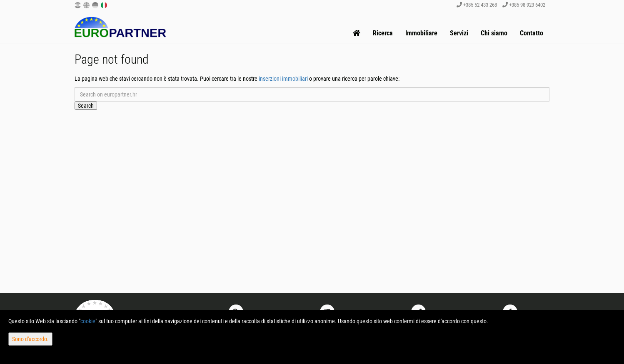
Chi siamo (494, 33)
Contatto (532, 33)
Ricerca (383, 33)
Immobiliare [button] (421, 33)
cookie (88, 321)
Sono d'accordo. (30, 339)
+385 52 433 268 (477, 5)
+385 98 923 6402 (524, 5)
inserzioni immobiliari (283, 79)
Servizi (459, 33)
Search (86, 106)
